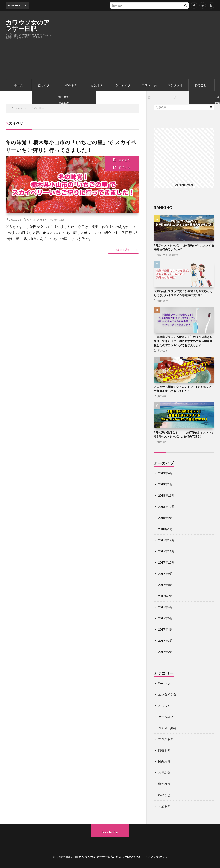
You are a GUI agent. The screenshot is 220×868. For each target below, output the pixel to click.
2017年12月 (166, 540)
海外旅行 (174, 255)
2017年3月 (165, 641)
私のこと (200, 85)
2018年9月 (165, 518)
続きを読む (123, 250)
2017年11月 (166, 551)
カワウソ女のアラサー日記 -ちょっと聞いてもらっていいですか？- (122, 857)
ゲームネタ (123, 85)
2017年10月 (166, 562)
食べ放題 (60, 220)
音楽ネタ (97, 85)
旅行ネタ (44, 85)
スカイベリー (45, 220)
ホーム (18, 85)
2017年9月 (165, 574)
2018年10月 (166, 507)
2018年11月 (166, 495)
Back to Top (110, 832)
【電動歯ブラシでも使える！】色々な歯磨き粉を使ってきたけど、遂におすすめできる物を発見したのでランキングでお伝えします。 (183, 341)
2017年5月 (165, 618)
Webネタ (71, 85)
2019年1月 (165, 484)
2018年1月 (165, 529)
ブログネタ (166, 739)
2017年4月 (165, 629)
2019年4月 (165, 473)
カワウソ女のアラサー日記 (28, 25)
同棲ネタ (164, 750)
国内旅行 (125, 160)
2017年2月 (165, 652)
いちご (31, 220)
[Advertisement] (136, 45)
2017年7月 (165, 596)
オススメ (164, 706)
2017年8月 (165, 585)
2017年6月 (165, 607)
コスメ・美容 (149, 87)
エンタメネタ (175, 87)
